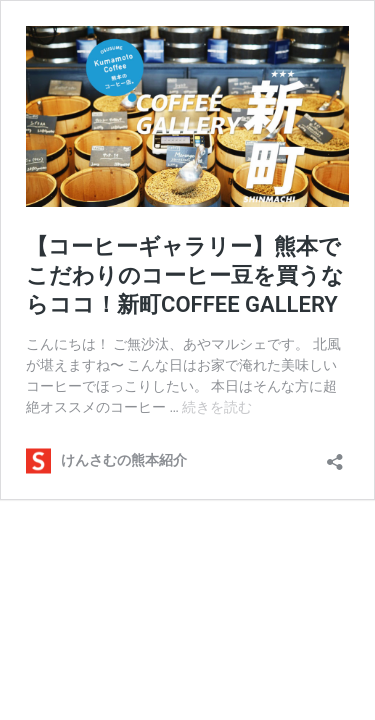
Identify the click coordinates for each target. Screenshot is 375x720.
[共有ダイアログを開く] (335, 455)
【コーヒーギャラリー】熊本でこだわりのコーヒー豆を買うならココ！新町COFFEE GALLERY (185, 275)
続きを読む (217, 407)
